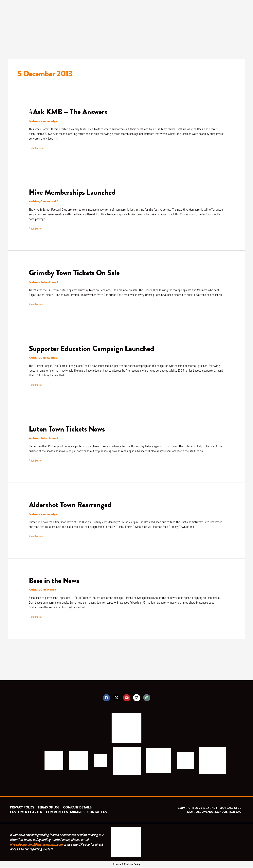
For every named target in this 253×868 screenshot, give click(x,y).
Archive (34, 121)
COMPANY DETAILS (77, 808)
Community (48, 121)
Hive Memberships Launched (74, 192)
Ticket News (49, 282)
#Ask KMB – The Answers (70, 112)
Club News (48, 589)
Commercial (49, 201)
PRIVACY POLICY (22, 808)
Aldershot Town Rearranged (72, 505)
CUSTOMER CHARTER (26, 813)
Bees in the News (55, 580)
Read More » (36, 148)
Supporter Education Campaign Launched (94, 348)
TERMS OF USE (49, 808)
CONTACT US (97, 813)
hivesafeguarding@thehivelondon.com (36, 845)
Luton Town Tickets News (68, 429)
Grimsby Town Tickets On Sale (76, 273)
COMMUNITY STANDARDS (65, 813)
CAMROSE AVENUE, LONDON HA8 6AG (214, 812)
